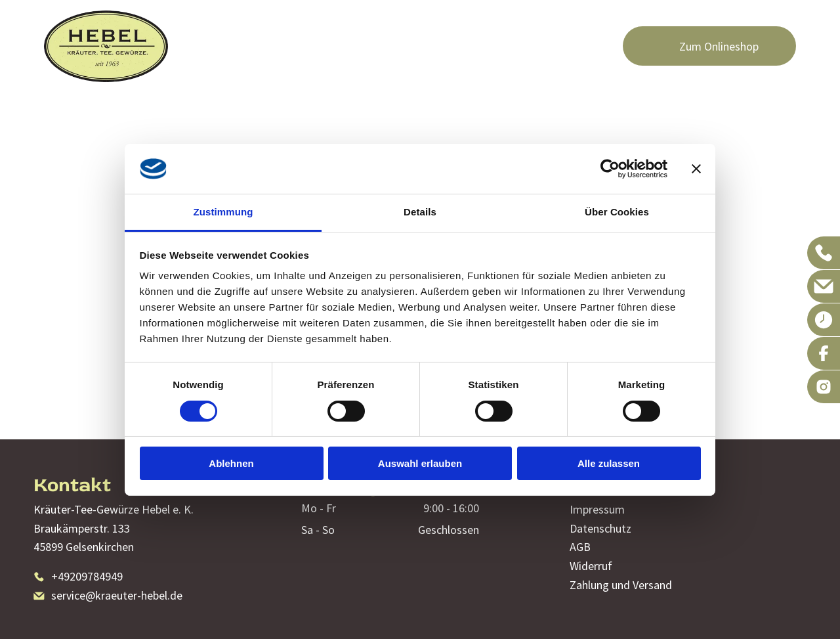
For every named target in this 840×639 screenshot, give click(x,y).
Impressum (597, 509)
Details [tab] (420, 212)
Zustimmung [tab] (223, 212)
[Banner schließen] (696, 169)
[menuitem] (209, 28)
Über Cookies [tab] (617, 212)
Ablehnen (231, 463)
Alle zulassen (609, 463)
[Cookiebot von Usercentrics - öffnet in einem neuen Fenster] (610, 169)
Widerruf (591, 566)
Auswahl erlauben (420, 463)
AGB (580, 547)
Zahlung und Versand (621, 585)
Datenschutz (600, 528)
